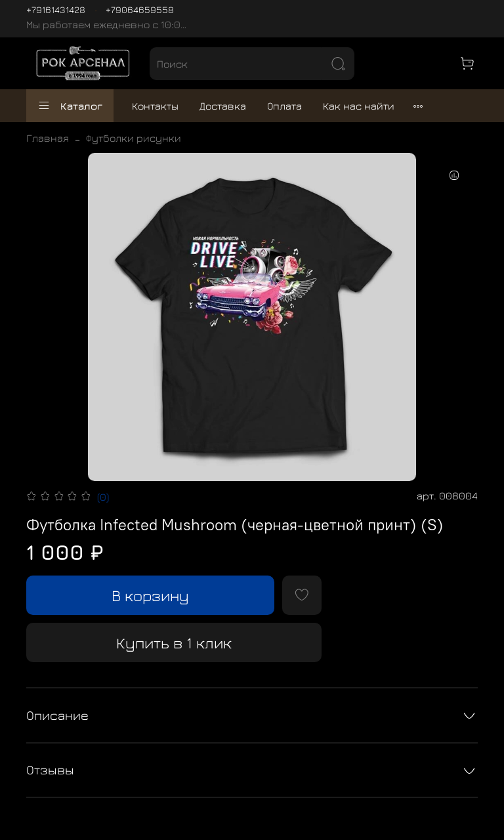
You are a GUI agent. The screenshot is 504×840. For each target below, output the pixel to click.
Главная (48, 138)
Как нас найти (359, 106)
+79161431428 (56, 10)
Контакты (155, 106)
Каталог (70, 106)
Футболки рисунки (134, 138)
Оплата (284, 106)
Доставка (223, 106)
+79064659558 (140, 10)
